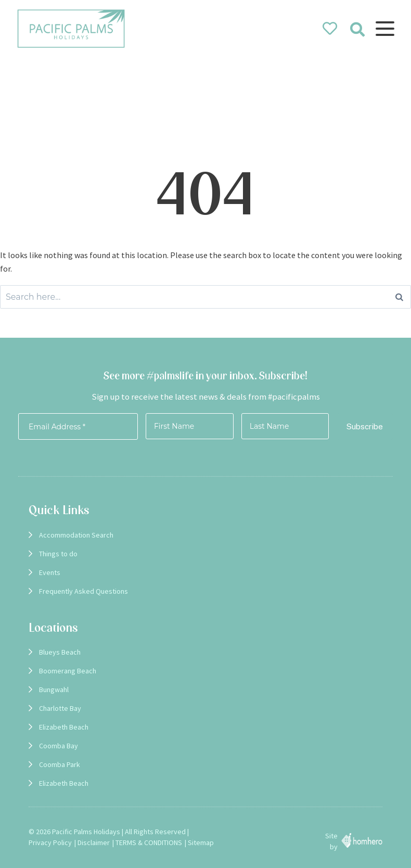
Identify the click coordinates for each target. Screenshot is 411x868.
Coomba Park (60, 764)
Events (50, 572)
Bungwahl (54, 690)
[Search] (399, 297)
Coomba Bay (59, 746)
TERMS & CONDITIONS (149, 843)
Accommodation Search (76, 535)
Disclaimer (94, 843)
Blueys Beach (60, 652)
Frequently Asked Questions (84, 591)
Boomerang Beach (68, 671)
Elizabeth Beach (64, 727)
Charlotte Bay (60, 708)
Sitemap (201, 843)
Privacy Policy (50, 843)
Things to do (58, 554)
